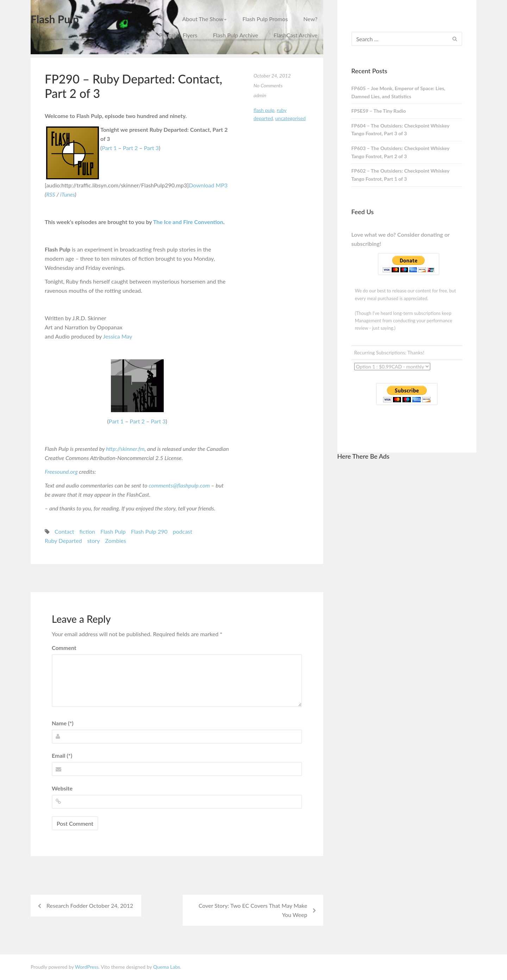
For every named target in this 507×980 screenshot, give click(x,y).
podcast (183, 531)
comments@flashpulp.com (179, 485)
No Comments (268, 85)
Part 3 (151, 148)
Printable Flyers (178, 35)
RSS (51, 194)
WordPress (87, 967)
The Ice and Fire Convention (188, 222)
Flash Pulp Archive (236, 35)
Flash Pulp (55, 19)
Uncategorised (290, 118)
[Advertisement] (407, 572)
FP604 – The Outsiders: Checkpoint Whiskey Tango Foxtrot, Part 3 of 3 (400, 130)
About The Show (204, 19)
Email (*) (62, 755)
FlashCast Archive (295, 35)
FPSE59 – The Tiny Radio (379, 111)
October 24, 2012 (272, 76)
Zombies (115, 541)
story (94, 541)
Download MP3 (208, 185)
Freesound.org (61, 472)
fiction (87, 531)
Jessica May (118, 336)
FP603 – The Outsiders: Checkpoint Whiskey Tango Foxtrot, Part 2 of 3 (400, 152)
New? (311, 19)
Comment (64, 648)
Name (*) (63, 723)
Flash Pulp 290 (149, 531)
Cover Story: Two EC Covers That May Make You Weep (253, 910)
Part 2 (130, 148)
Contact (64, 531)
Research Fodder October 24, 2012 (90, 905)
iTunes (68, 194)
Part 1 (109, 148)
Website (62, 788)
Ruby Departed (63, 541)
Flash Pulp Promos (265, 19)
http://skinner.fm (125, 449)
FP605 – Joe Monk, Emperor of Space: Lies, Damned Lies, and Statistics (398, 92)
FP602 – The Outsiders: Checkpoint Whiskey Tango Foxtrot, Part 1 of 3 (400, 175)
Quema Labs (167, 967)
